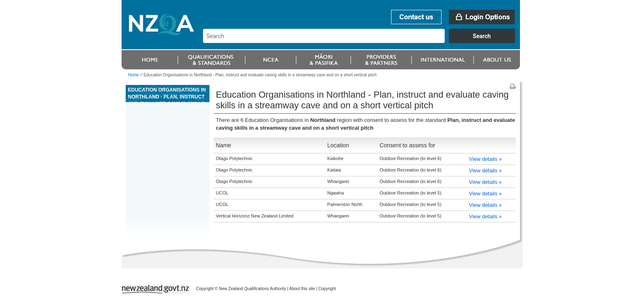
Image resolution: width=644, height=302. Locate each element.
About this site (302, 289)
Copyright (327, 289)
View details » (485, 159)
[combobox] (363, 41)
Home (134, 75)
